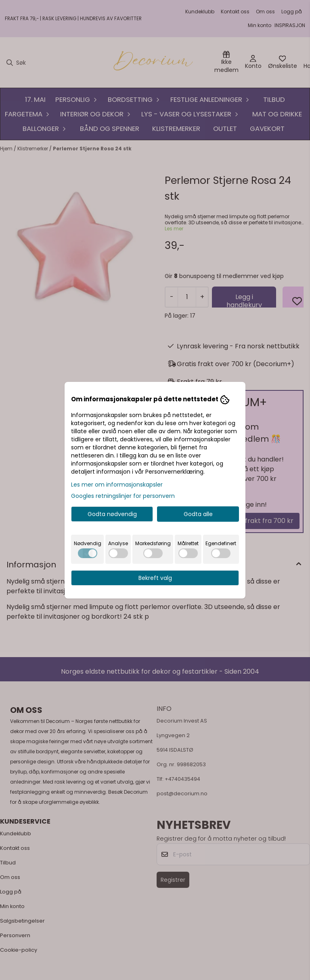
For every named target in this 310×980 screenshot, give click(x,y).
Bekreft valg (155, 578)
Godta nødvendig (112, 514)
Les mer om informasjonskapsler (117, 485)
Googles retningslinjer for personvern (123, 496)
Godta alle (198, 514)
